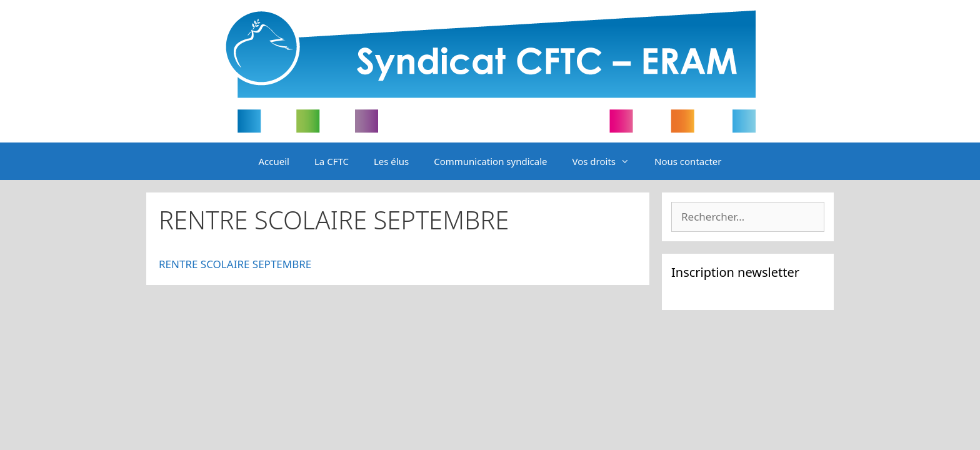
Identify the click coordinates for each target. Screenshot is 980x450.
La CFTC (332, 161)
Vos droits (607, 161)
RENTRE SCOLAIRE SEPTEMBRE (235, 264)
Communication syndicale (490, 161)
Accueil (274, 161)
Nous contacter (688, 161)
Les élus (391, 161)
